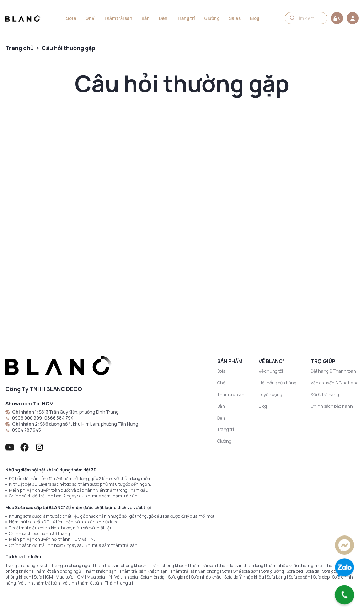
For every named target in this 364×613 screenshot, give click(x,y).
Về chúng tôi (271, 371)
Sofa (71, 18)
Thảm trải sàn (118, 18)
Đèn (163, 18)
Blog (255, 18)
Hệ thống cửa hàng (278, 383)
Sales (235, 18)
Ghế (90, 18)
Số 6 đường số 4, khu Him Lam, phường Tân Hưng (89, 424)
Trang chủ (20, 48)
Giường (212, 18)
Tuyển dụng (271, 395)
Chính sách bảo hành (332, 406)
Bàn (146, 18)
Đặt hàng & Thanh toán (333, 371)
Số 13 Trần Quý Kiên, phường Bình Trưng (79, 412)
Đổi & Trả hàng (325, 395)
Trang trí (186, 18)
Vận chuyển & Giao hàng (335, 383)
